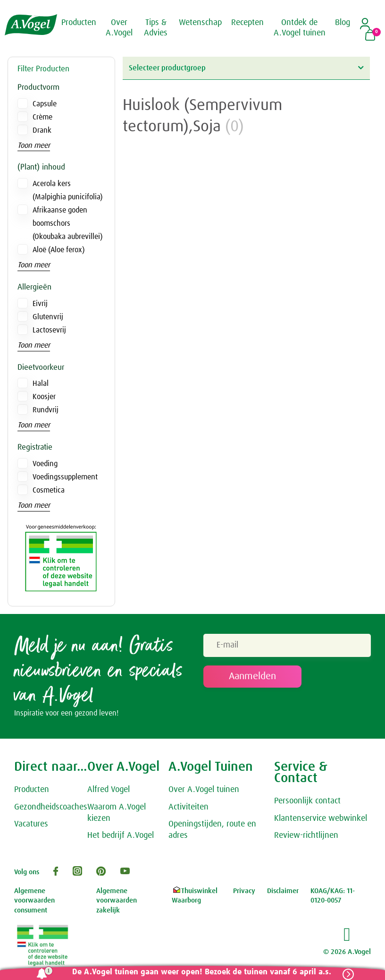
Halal (41, 383)
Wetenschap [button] (200, 23)
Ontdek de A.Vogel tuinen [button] (300, 28)
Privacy (244, 891)
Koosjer (44, 397)
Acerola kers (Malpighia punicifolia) (67, 190)
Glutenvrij (48, 317)
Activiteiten (188, 807)
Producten (32, 790)
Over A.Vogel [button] (119, 28)
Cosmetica (49, 490)
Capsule (45, 104)
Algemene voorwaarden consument (34, 901)
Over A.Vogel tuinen (204, 790)
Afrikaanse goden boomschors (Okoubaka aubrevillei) (67, 223)
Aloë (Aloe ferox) (59, 250)
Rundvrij (46, 410)
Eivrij (40, 304)
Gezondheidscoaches (51, 807)
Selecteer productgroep (246, 68)
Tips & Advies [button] (156, 28)
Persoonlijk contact (307, 801)
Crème (42, 117)
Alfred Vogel (109, 790)
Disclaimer (283, 891)
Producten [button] (79, 23)
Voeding (45, 464)
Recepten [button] (247, 23)
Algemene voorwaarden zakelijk (117, 901)
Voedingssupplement (65, 477)
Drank (42, 130)
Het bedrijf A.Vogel (121, 836)
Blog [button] (343, 23)
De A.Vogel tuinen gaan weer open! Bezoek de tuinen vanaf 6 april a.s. (202, 972)
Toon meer (34, 145)
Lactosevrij (49, 330)
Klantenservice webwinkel (321, 818)
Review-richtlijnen (306, 836)
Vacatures (31, 825)
